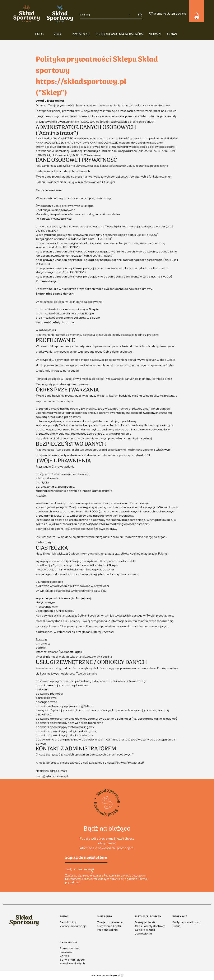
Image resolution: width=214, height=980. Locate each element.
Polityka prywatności (186, 922)
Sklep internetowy (106, 975)
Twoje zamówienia (110, 922)
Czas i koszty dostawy (150, 926)
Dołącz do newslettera (89, 872)
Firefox (40, 639)
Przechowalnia (108, 930)
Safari (40, 648)
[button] (138, 15)
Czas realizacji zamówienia (145, 932)
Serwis (64, 956)
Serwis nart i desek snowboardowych (73, 962)
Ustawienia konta (109, 926)
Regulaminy (68, 922)
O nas (176, 926)
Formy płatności (146, 922)
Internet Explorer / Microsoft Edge (58, 652)
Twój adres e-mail (80, 870)
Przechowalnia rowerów (70, 950)
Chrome (41, 644)
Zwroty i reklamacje (73, 926)
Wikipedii (103, 657)
